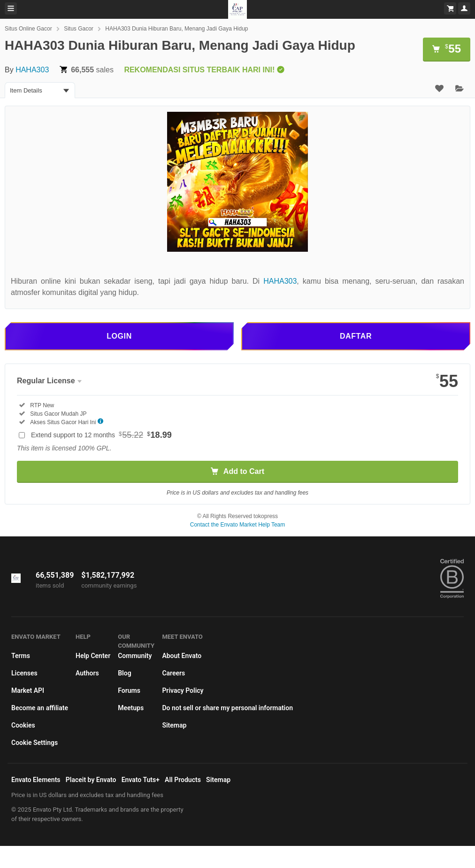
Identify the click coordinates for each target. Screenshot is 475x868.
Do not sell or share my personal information (227, 708)
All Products (183, 780)
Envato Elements (36, 780)
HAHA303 (32, 70)
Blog (124, 673)
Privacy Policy (183, 690)
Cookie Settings (34, 743)
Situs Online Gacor (28, 29)
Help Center (93, 656)
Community (135, 656)
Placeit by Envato (91, 780)
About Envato (182, 656)
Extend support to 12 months (101, 435)
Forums (129, 690)
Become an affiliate (40, 708)
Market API (28, 690)
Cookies (23, 725)
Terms (21, 656)
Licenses (24, 673)
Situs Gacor (79, 29)
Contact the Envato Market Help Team (238, 525)
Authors (87, 673)
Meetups (131, 708)
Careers (173, 673)
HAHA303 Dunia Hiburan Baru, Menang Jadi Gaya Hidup (176, 29)
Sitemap (174, 725)
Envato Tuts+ (141, 780)
